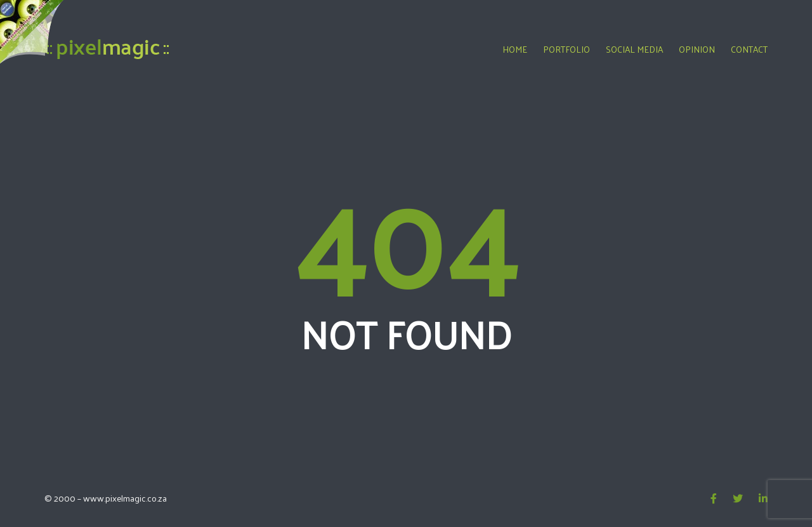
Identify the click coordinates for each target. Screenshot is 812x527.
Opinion (697, 49)
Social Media (634, 49)
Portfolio (566, 49)
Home (515, 49)
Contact (749, 49)
